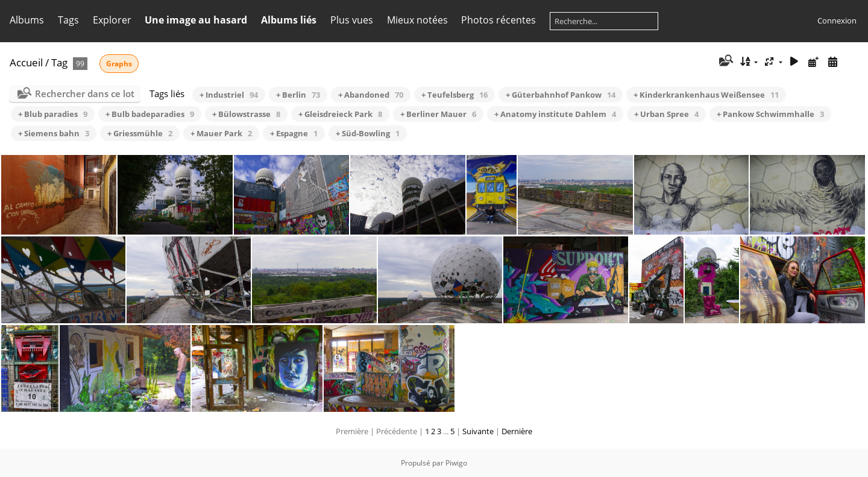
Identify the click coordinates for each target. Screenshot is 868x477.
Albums (27, 20)
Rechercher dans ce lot (85, 93)
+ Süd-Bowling (368, 133)
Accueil (26, 62)
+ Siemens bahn (54, 133)
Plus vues (352, 20)
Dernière (517, 431)
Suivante (478, 431)
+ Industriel (229, 95)
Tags (68, 20)
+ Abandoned (371, 95)
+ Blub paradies (53, 114)
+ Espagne (294, 133)
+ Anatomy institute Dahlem (555, 114)
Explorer (112, 20)
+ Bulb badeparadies (150, 114)
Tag (59, 62)
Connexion (837, 21)
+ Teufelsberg (454, 95)
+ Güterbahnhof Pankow (561, 95)
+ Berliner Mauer (438, 114)
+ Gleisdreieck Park (340, 114)
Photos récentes (498, 20)
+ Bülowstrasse (246, 114)
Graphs (119, 64)
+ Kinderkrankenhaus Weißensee (706, 95)
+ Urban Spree (666, 114)
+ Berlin (298, 95)
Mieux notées (417, 20)
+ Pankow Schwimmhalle (770, 114)
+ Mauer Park (221, 133)
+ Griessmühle (140, 133)
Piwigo (456, 463)
